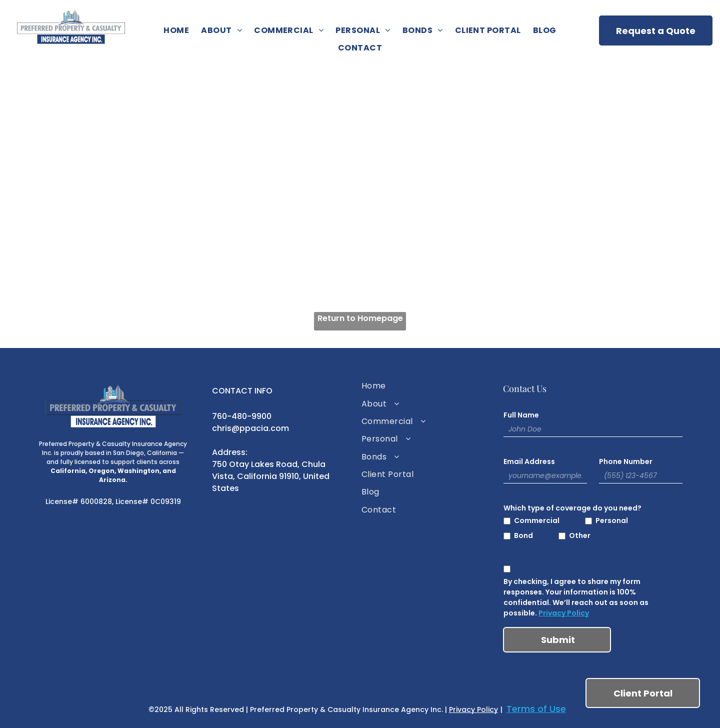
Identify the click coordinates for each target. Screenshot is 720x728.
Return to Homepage (360, 318)
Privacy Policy (564, 613)
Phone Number (626, 461)
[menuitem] (176, 30)
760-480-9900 (242, 416)
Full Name (521, 415)
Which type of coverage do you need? (572, 508)
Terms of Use (536, 709)
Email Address (529, 461)
